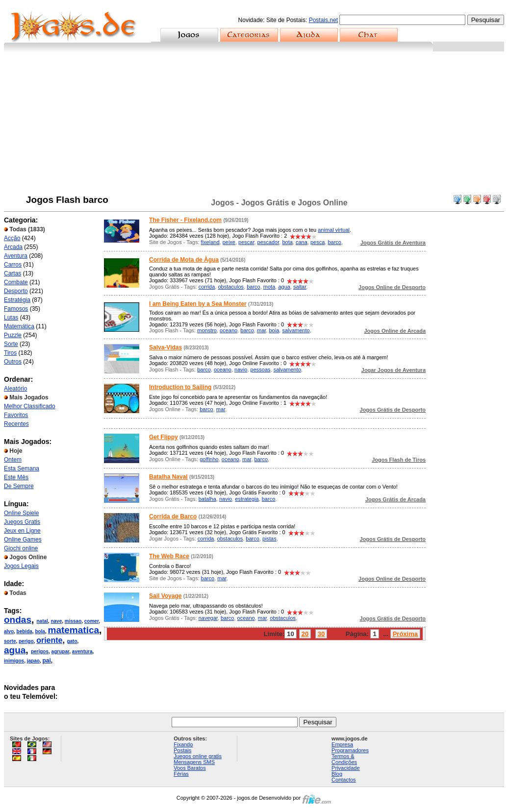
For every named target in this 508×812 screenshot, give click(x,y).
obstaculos (231, 287)
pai (46, 661)
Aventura (16, 256)
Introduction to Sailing (180, 387)
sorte (10, 641)
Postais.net (323, 20)
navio (241, 369)
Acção (12, 238)
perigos (40, 652)
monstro (207, 330)
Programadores (350, 750)
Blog (337, 774)
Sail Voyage (165, 596)
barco (334, 242)
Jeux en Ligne (22, 531)
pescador (268, 242)
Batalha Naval (168, 477)
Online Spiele (21, 513)
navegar (208, 618)
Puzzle (13, 335)
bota (287, 242)
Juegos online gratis (198, 756)
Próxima (405, 634)
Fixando (183, 744)
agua (15, 650)
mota (269, 287)
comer (91, 621)
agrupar (61, 652)
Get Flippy (164, 437)
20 (305, 634)
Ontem (13, 460)
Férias (181, 774)
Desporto (16, 291)
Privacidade (345, 768)
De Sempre (19, 486)
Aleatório (15, 389)
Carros (13, 265)
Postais (182, 750)
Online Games (23, 540)
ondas (18, 620)
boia (274, 330)
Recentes (16, 424)
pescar (246, 242)
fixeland (210, 242)
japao (33, 661)
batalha (207, 499)
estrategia (247, 499)
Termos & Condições (344, 759)
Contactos (344, 780)
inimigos (14, 661)
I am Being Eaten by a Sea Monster (198, 304)
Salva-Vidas (165, 347)
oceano (229, 330)
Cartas (13, 273)
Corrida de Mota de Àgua (184, 260)
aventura (82, 652)
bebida (25, 631)
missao (73, 621)
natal (42, 621)
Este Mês (16, 477)
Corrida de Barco (173, 517)
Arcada (13, 247)
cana (302, 242)
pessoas (261, 369)
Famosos (16, 309)
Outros (13, 362)
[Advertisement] (254, 125)
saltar (300, 287)
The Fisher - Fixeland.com (185, 220)
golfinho (209, 459)
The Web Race (169, 556)
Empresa (342, 744)
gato (72, 641)
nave (56, 621)
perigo (26, 641)
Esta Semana (22, 468)
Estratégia (17, 300)
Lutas (11, 318)
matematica (74, 630)
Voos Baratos (190, 768)
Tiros (10, 353)
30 (321, 634)
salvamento (296, 330)
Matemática (19, 326)
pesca (317, 242)
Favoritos (16, 415)
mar (261, 330)
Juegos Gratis (22, 522)
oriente (49, 640)
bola (40, 631)
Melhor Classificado (30, 406)
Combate (16, 282)
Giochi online (21, 548)
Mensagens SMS (194, 762)
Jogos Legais (21, 566)
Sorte (11, 344)
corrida (207, 287)
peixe (229, 242)
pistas (269, 539)
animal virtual (334, 230)
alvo (9, 631)
